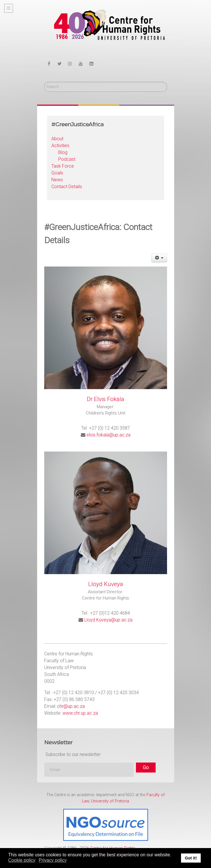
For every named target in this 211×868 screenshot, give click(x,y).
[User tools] (159, 258)
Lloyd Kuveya (106, 584)
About (57, 139)
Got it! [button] (191, 858)
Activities (60, 146)
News (57, 180)
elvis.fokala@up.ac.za (108, 435)
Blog (63, 152)
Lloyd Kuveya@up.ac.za (108, 620)
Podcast (67, 159)
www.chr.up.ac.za (80, 713)
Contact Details (67, 187)
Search (44, 82)
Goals (57, 173)
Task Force (63, 166)
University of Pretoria (110, 801)
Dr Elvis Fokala (105, 399)
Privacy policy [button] (53, 860)
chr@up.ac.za (71, 706)
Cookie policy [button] (22, 860)
